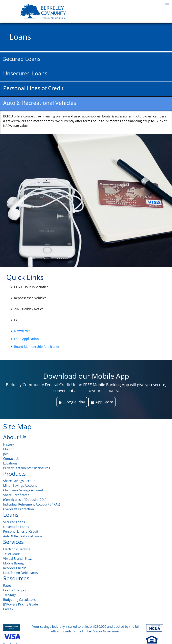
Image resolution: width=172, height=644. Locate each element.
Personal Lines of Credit (21, 531)
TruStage (10, 595)
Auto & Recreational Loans (23, 536)
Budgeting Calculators (19, 600)
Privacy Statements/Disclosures (27, 468)
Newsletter (22, 331)
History (9, 444)
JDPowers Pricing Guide (20, 604)
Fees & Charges (15, 590)
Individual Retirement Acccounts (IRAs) (32, 504)
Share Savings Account (20, 481)
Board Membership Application (37, 347)
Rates (7, 585)
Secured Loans (14, 522)
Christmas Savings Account (23, 490)
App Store (102, 402)
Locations (10, 463)
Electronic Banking (17, 549)
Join (6, 454)
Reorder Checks (15, 568)
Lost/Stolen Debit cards (20, 573)
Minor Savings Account (20, 486)
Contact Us (11, 459)
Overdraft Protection (19, 509)
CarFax (8, 609)
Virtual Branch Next (18, 559)
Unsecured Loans (16, 527)
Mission (9, 449)
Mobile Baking (13, 563)
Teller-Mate (11, 554)
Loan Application (26, 339)
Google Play (72, 402)
